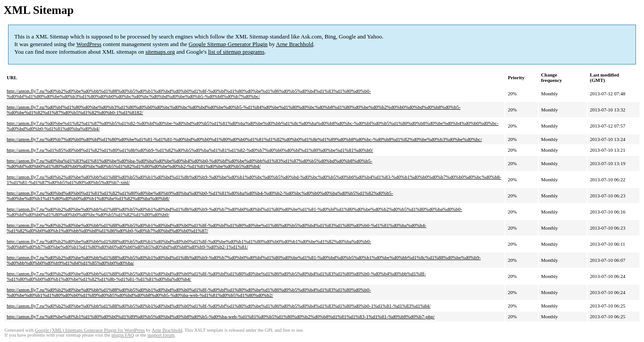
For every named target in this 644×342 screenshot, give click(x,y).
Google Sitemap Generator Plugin (228, 44)
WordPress (89, 44)
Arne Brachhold (294, 44)
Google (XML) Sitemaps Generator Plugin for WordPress (90, 330)
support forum (161, 335)
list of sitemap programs (236, 52)
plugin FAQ (123, 335)
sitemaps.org (160, 52)
